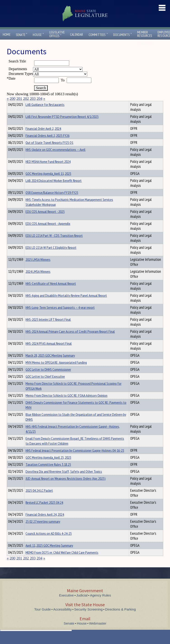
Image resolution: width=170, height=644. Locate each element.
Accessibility (63, 617)
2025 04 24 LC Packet (39, 499)
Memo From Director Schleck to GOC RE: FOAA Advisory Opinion (66, 404)
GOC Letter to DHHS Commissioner (48, 378)
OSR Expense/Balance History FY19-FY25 (52, 201)
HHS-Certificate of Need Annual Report (51, 292)
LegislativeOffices (57, 34)
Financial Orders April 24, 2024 (45, 523)
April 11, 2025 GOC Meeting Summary (49, 554)
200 (13, 99)
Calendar (77, 34)
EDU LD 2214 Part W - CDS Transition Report (54, 244)
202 (26, 99)
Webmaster (98, 631)
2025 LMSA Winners (38, 268)
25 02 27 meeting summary (43, 530)
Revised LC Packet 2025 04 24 (44, 511)
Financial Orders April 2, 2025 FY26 (47, 144)
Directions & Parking (120, 617)
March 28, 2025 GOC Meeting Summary (50, 364)
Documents (123, 35)
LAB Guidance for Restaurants (45, 113)
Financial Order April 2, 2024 (43, 137)
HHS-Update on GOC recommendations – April (55, 158)
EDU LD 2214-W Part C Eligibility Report (51, 256)
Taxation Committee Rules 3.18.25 (48, 473)
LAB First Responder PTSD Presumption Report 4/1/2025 (62, 125)
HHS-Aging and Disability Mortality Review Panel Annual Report (66, 304)
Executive (66, 603)
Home (7, 34)
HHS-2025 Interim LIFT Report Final (48, 328)
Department (33, 104)
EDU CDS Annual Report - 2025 (45, 220)
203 (33, 99)
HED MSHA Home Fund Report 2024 (48, 170)
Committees (98, 35)
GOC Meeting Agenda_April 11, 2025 (48, 182)
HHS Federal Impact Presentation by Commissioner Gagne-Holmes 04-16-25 (75, 459)
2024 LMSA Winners (38, 280)
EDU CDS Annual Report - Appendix (48, 232)
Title (11, 104)
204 (40, 99)
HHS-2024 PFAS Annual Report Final (49, 352)
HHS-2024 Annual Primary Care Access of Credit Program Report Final (70, 340)
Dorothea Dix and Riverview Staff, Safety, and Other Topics (64, 480)
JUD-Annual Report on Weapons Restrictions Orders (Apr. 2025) (66, 487)
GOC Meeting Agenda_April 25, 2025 (48, 466)
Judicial (82, 603)
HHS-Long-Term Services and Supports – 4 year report (60, 316)
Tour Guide (42, 617)
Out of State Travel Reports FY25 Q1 (49, 151)
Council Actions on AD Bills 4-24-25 (49, 542)
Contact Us (146, 44)
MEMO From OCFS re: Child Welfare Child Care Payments (62, 561)
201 (19, 99)
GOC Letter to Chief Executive (45, 385)
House (38, 35)
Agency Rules (100, 603)
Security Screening (88, 617)
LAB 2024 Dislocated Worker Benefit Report (54, 189)
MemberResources (145, 34)
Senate (22, 35)
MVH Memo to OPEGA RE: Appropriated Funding (56, 371)
